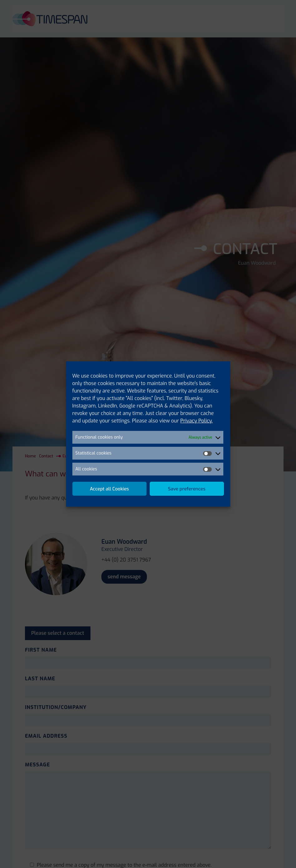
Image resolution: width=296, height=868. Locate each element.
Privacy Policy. (197, 421)
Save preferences (187, 489)
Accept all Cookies (109, 489)
